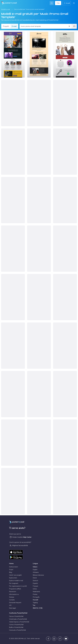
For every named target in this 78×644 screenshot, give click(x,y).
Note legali (12, 608)
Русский (35, 600)
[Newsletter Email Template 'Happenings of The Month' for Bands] (13, 103)
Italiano (35, 567)
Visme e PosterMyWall (16, 625)
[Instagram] (54, 639)
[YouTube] (66, 639)
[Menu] (74, 3)
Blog (11, 572)
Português (36, 597)
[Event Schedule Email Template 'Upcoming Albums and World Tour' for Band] (39, 152)
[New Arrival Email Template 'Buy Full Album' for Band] (65, 200)
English (35, 570)
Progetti (6, 26)
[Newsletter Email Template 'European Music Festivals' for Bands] (13, 55)
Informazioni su (14, 594)
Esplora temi (13, 578)
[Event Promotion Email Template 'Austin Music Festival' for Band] (39, 491)
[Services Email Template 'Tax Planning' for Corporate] (65, 346)
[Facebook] (48, 639)
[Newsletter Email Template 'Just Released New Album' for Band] (65, 55)
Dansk (35, 578)
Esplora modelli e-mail (16, 581)
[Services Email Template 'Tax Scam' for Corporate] (13, 443)
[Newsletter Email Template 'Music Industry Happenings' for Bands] (39, 55)
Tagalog (35, 603)
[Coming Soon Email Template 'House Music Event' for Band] (13, 200)
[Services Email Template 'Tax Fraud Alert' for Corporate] (65, 443)
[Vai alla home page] (8, 3)
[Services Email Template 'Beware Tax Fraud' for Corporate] (13, 394)
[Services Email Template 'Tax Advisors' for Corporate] (39, 394)
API (10, 605)
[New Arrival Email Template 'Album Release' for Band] (65, 249)
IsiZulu (35, 589)
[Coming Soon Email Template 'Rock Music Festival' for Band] (65, 297)
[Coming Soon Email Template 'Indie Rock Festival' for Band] (39, 297)
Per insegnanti (14, 583)
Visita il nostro (21, 537)
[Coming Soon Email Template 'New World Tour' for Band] (13, 346)
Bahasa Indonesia (38, 575)
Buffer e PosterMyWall (16, 627)
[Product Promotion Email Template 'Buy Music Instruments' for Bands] (65, 103)
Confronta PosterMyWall (18, 613)
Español (35, 583)
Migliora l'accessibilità (19, 545)
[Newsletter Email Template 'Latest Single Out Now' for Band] (13, 491)
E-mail (14, 26)
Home (11, 564)
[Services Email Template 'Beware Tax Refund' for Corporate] (39, 443)
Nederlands (36, 592)
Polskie (35, 594)
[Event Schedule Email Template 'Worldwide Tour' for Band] (13, 152)
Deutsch (35, 581)
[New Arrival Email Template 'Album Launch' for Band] (65, 152)
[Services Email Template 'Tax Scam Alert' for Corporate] (65, 394)
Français (35, 586)
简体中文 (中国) (38, 608)
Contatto (12, 600)
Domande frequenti (15, 603)
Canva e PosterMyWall (16, 616)
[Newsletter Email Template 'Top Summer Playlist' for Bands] (39, 103)
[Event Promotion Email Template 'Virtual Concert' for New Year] (39, 200)
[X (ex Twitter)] (60, 639)
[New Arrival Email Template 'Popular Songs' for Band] (13, 249)
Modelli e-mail (6, 9)
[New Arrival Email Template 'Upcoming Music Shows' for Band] (39, 249)
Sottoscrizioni (14, 567)
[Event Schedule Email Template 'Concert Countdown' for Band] (65, 491)
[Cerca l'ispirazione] (52, 3)
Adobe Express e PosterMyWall (19, 622)
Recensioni (13, 592)
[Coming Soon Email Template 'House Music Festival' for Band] (13, 297)
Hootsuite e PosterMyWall (17, 630)
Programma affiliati (15, 589)
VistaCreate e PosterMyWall (18, 619)
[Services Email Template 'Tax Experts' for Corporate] (39, 346)
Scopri (11, 570)
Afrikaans (36, 572)
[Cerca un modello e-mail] (44, 26)
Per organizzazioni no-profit (18, 586)
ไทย (34, 605)
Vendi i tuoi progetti (15, 575)
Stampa (12, 597)
